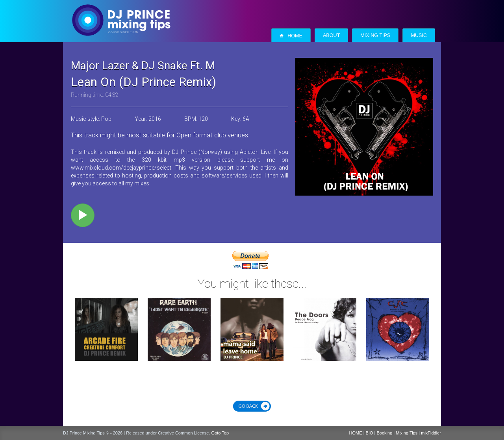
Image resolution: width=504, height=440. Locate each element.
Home (291, 36)
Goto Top (220, 433)
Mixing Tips (375, 35)
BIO (370, 433)
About (331, 35)
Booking (385, 433)
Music (419, 35)
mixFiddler (431, 433)
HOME (356, 433)
